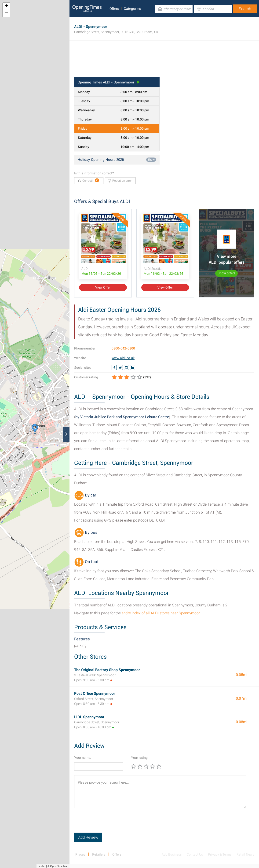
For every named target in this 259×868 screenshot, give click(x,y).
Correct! (88, 180)
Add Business (172, 854)
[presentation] (110, 823)
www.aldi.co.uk (123, 358)
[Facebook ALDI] (114, 368)
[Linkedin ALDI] (133, 368)
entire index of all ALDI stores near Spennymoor (161, 613)
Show (151, 160)
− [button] (6, 13)
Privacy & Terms (220, 854)
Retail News (245, 854)
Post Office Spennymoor (95, 693)
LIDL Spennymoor (89, 717)
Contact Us (195, 854)
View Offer (103, 287)
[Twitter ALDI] (120, 368)
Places (80, 854)
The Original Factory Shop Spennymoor (107, 670)
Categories (132, 9)
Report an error (120, 181)
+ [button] (6, 6)
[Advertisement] (164, 62)
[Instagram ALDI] (126, 368)
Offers (114, 9)
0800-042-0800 (123, 348)
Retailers (99, 854)
